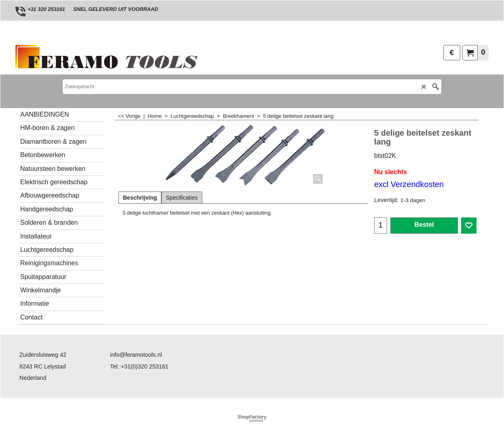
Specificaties (182, 198)
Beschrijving (140, 198)
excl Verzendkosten (409, 184)
